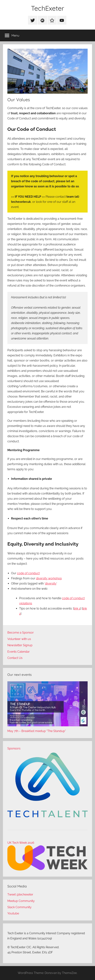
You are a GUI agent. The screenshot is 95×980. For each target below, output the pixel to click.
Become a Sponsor (21, 633)
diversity (51, 583)
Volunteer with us (19, 639)
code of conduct (28, 573)
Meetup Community (21, 901)
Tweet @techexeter (20, 894)
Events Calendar (19, 652)
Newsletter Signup (20, 645)
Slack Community (19, 907)
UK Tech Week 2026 (21, 843)
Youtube (13, 913)
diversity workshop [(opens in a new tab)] (49, 578)
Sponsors (14, 748)
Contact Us (15, 658)
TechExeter (48, 8)
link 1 (77, 608)
